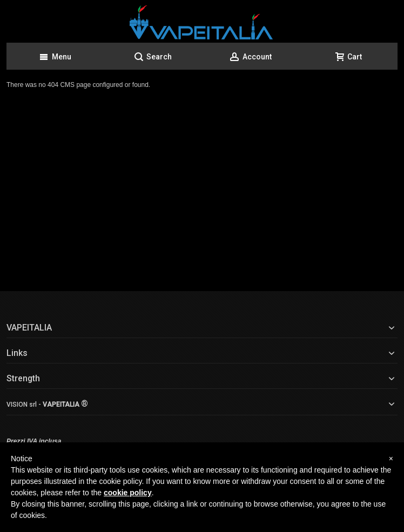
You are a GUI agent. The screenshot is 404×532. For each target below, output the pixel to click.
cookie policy (128, 493)
